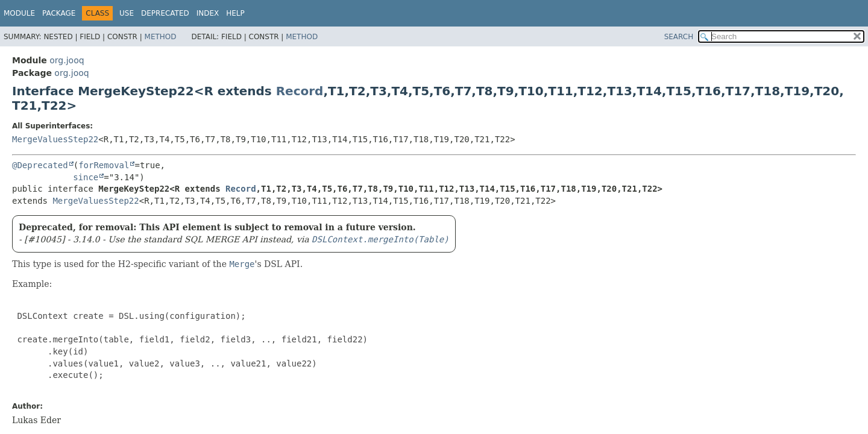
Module (19, 13)
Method (161, 37)
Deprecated (165, 13)
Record (300, 91)
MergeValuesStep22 (55, 139)
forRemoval (104, 165)
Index (208, 13)
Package (59, 13)
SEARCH (679, 37)
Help (235, 13)
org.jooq (67, 60)
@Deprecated (40, 165)
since (86, 177)
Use (127, 13)
